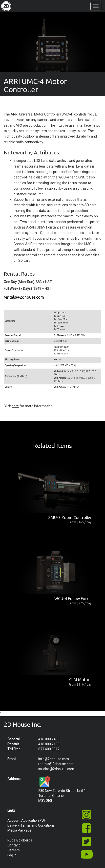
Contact (14, 845)
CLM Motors (80, 680)
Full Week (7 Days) (18, 289)
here (15, 406)
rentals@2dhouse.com (24, 297)
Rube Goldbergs (20, 840)
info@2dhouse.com (54, 759)
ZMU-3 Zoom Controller (70, 518)
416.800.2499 (49, 739)
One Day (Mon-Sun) (19, 282)
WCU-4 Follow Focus (73, 599)
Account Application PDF (27, 820)
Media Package (19, 830)
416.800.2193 (49, 744)
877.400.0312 (49, 749)
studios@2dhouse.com (56, 769)
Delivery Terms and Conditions (31, 825)
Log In (12, 855)
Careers (14, 850)
